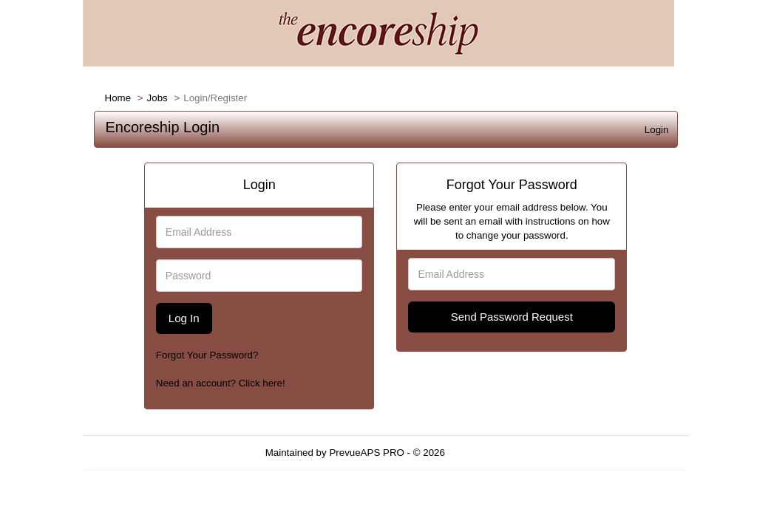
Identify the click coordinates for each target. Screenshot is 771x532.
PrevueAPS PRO (366, 453)
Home (118, 98)
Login (657, 130)
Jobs (157, 98)
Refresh (489, 453)
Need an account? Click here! (221, 383)
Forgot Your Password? (207, 355)
